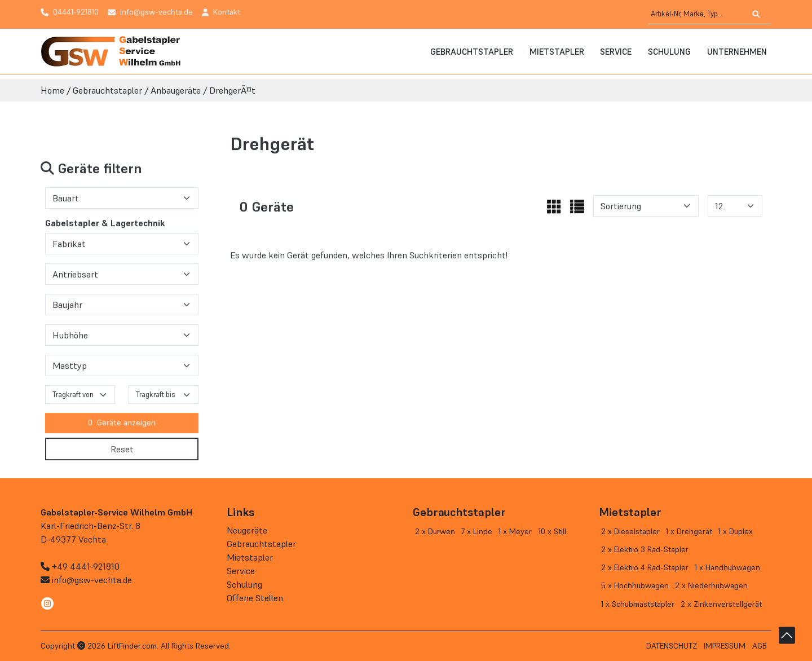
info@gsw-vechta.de (92, 580)
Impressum (725, 646)
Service (616, 52)
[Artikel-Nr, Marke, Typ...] (697, 14)
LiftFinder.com (132, 646)
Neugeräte (247, 530)
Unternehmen (737, 52)
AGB (760, 646)
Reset (122, 453)
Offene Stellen (255, 598)
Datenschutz (672, 646)
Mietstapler (557, 52)
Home (52, 90)
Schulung (669, 52)
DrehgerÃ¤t (232, 90)
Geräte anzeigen (122, 428)
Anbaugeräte (176, 90)
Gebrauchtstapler (472, 52)
